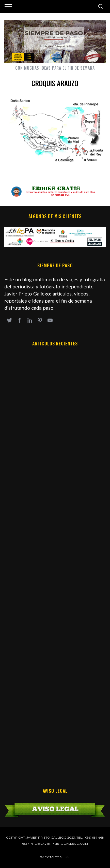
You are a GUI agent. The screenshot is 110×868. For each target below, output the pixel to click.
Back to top (55, 857)
